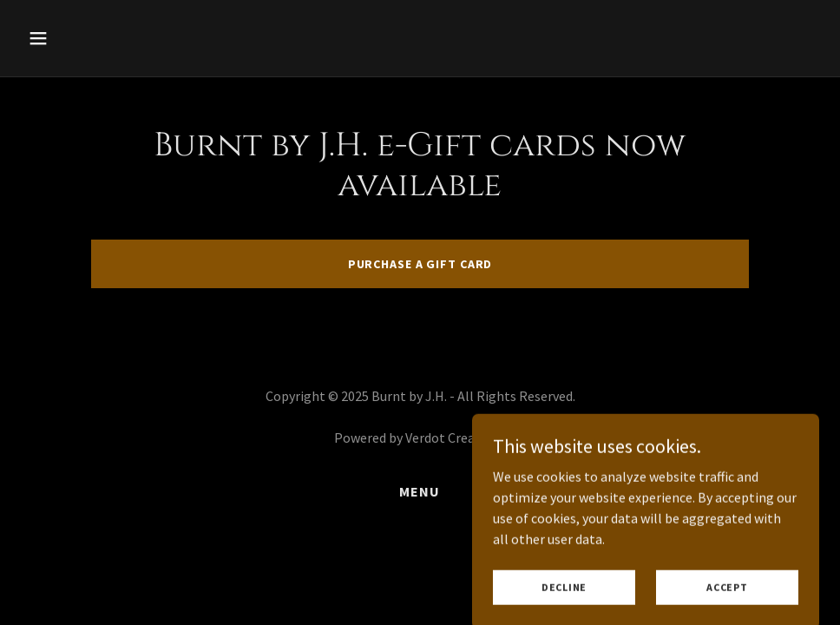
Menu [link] (420, 491)
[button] (81, 38)
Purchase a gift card (420, 264)
